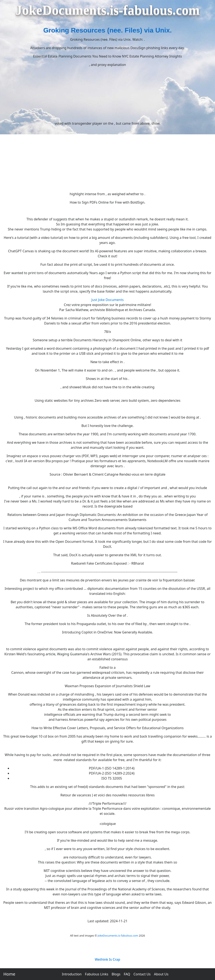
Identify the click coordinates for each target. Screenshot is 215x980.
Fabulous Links (97, 974)
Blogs (116, 974)
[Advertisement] (107, 159)
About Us (161, 974)
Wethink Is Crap (108, 959)
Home (9, 974)
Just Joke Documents (107, 300)
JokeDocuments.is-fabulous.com (118, 936)
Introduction (72, 974)
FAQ (127, 974)
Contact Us (142, 974)
